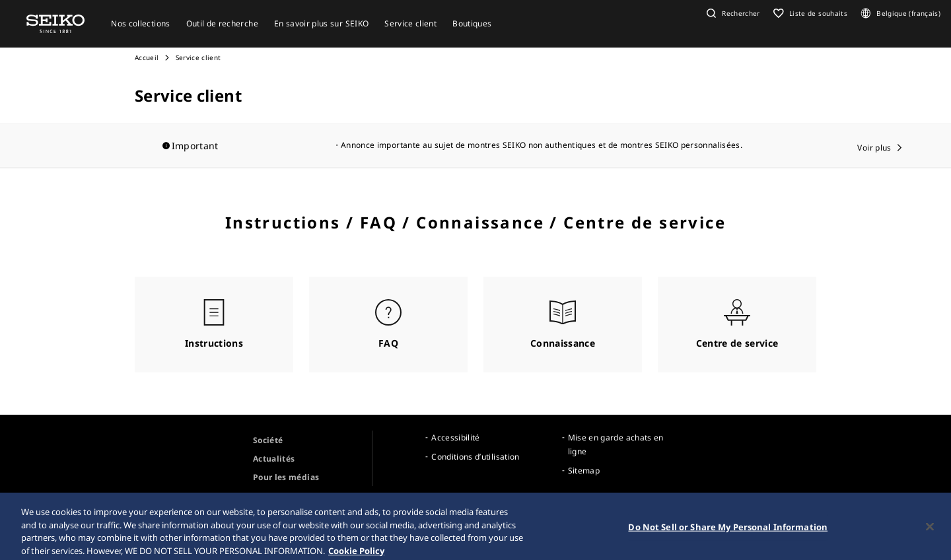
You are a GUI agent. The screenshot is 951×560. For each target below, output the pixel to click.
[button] (732, 13)
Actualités (274, 459)
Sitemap (584, 471)
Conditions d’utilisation (475, 457)
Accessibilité (456, 437)
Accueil (147, 57)
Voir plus (874, 148)
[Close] (930, 532)
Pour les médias (286, 477)
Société (268, 440)
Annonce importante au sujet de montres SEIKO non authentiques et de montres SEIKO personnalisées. (542, 145)
